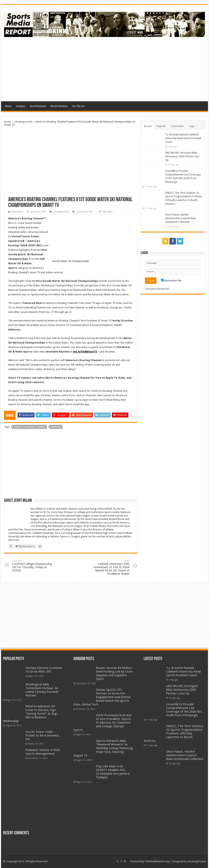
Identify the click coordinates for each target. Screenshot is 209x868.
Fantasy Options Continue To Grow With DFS (44, 670)
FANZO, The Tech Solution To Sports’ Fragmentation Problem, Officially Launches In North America (173, 733)
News (8, 106)
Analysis (21, 106)
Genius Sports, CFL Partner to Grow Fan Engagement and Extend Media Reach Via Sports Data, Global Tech (102, 697)
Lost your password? (157, 289)
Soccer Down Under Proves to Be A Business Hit (42, 735)
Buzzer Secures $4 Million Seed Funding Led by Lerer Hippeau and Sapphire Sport (114, 673)
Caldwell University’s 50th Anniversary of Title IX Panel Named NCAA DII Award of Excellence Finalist (108, 567)
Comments (177, 126)
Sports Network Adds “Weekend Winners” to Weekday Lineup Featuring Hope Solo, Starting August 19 (103, 748)
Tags (192, 126)
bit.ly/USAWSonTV (85, 352)
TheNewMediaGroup (157, 861)
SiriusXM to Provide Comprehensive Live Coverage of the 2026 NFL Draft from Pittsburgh (184, 710)
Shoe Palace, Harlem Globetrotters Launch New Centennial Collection (180, 218)
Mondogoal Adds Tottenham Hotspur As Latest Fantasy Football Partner (42, 690)
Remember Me (171, 281)
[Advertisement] (131, 69)
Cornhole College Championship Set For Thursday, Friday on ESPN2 (33, 566)
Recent (148, 126)
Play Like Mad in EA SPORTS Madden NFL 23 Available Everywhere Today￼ (113, 772)
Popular (161, 126)
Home (8, 122)
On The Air (78, 106)
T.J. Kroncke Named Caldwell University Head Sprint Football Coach (183, 138)
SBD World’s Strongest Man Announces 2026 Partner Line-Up (182, 156)
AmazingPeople (197, 861)
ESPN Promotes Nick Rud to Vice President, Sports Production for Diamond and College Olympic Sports (102, 723)
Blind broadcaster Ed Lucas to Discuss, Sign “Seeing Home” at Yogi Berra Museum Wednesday (30, 714)
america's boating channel (30, 427)
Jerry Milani (17, 212)
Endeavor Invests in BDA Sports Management (43, 752)
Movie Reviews (59, 106)
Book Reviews (38, 106)
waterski (56, 427)
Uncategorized (23, 122)
